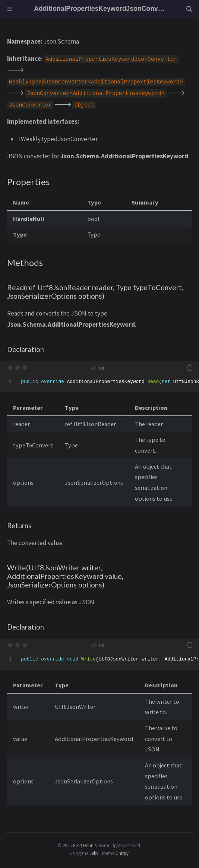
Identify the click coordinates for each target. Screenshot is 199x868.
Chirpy (122, 853)
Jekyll (95, 853)
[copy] (190, 368)
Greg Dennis (85, 845)
